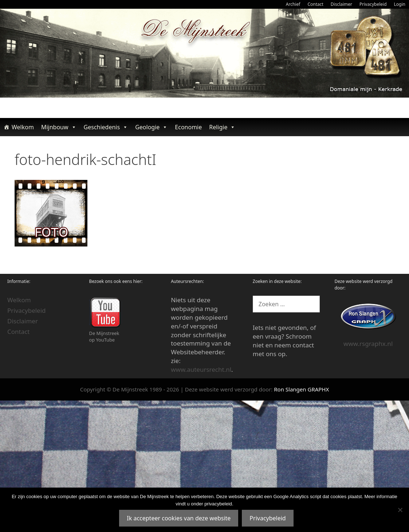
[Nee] (400, 510)
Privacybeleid (373, 4)
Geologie (151, 127)
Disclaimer (341, 4)
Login (400, 4)
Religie (222, 127)
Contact (315, 4)
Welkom (23, 127)
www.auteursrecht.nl (201, 369)
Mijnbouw (59, 127)
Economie (188, 127)
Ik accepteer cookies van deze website (179, 518)
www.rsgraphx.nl (368, 344)
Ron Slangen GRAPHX (301, 389)
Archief (293, 4)
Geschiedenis (106, 127)
